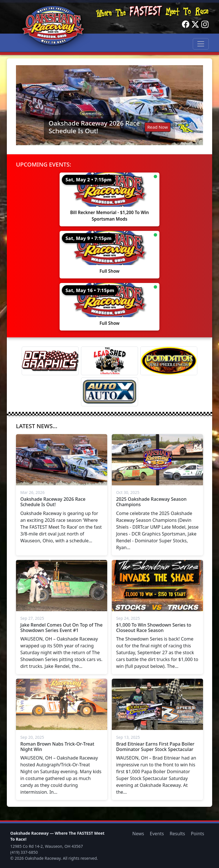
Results (177, 834)
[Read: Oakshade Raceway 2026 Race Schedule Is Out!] (109, 105)
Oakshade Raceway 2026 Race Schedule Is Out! (94, 127)
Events (157, 834)
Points (197, 834)
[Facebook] (186, 24)
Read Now (157, 127)
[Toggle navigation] (201, 44)
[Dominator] (169, 361)
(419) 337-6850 (24, 852)
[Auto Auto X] (109, 392)
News (138, 834)
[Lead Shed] (109, 361)
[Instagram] (205, 24)
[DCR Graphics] (50, 361)
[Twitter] (195, 24)
